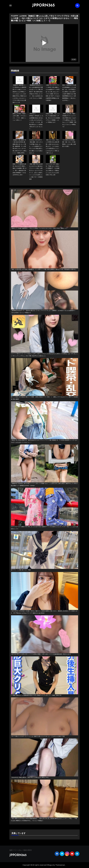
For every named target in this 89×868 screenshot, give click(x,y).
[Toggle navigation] (11, 5)
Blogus (50, 865)
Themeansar (60, 865)
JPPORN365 (43, 5)
